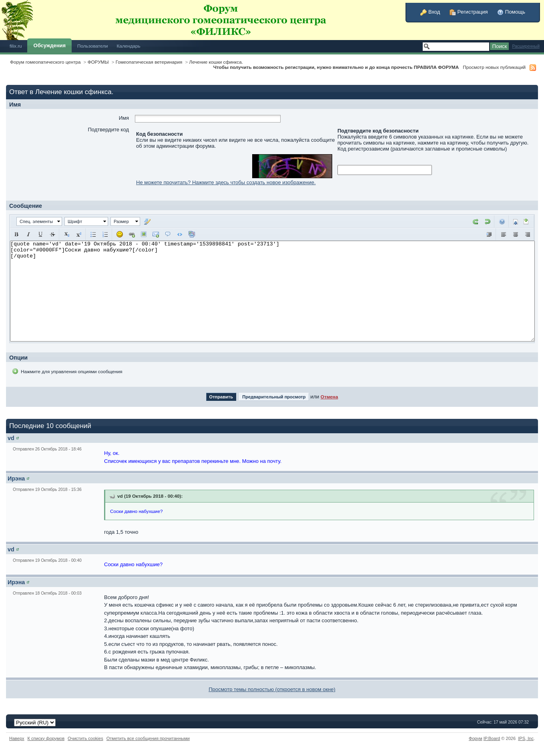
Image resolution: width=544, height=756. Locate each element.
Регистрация (469, 12)
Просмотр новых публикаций (494, 67)
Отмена (329, 397)
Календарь (129, 46)
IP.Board (492, 738)
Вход (430, 12)
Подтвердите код (108, 130)
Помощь (511, 12)
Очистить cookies (85, 738)
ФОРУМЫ (98, 62)
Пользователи (93, 46)
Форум (476, 738)
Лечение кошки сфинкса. (216, 62)
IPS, (526, 738)
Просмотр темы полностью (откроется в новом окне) (272, 689)
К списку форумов (46, 738)
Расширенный (526, 46)
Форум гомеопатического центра (45, 62)
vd (11, 438)
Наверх (17, 738)
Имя (124, 118)
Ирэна (16, 479)
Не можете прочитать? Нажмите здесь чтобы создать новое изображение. (226, 182)
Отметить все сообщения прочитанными (148, 738)
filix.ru (16, 46)
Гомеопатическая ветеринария (149, 62)
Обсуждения (50, 45)
